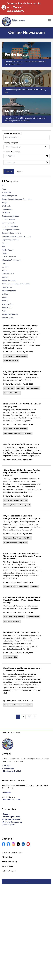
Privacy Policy (7, 857)
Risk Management (9, 291)
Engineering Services (12, 433)
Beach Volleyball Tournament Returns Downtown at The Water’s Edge (21, 327)
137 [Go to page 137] (29, 717)
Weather (5, 301)
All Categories (10, 181)
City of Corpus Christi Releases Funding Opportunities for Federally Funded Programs (22, 473)
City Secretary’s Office (10, 216)
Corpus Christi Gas (9, 223)
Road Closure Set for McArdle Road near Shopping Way (22, 405)
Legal (4, 263)
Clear (20, 171)
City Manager (9, 388)
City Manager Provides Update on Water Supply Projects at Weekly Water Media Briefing (22, 600)
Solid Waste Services (10, 314)
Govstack (13, 871)
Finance (5, 243)
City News (8, 356)
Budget (5, 203)
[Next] (35, 717)
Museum (5, 277)
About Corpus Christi (12, 817)
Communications (20, 356)
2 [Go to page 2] (23, 717)
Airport (4, 189)
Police (4, 311)
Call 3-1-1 (7, 766)
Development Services (11, 230)
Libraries (5, 267)
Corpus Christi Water (12, 393)
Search (9, 171)
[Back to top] (26, 881)
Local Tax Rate (9, 825)
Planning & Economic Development (17, 505)
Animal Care (9, 586)
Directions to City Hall (12, 771)
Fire (16, 657)
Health (4, 253)
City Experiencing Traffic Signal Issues (21, 444)
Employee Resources (12, 819)
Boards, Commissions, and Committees (17, 199)
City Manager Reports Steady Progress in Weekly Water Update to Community (22, 373)
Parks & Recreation (11, 361)
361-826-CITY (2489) (12, 800)
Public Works (27, 433)
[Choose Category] (26, 147)
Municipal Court (8, 274)
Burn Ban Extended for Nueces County (21, 632)
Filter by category (11, 143)
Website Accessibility (9, 862)
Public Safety (7, 308)
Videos (4, 297)
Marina (4, 270)
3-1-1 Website (8, 768)
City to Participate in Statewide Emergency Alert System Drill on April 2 (22, 517)
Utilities (5, 294)
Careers (6, 814)
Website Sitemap (8, 866)
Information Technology (11, 260)
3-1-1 (3, 186)
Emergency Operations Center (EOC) (18, 538)
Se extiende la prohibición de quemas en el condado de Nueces (22, 669)
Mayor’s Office (7, 304)
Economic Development (11, 233)
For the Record (8, 250)
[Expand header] (50, 21)
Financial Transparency (12, 822)
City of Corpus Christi (14, 352)
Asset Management (9, 196)
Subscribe (7, 793)
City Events (6, 206)
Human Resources (9, 257)
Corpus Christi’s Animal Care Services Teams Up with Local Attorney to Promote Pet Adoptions (22, 556)
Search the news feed (12, 133)
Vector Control (7, 318)
